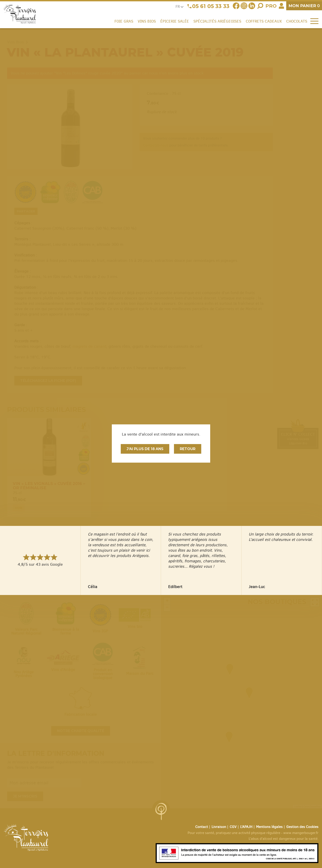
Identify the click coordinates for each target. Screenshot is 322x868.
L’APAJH (246, 827)
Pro (271, 6)
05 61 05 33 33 (211, 6)
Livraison (219, 827)
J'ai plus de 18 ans (145, 449)
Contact (202, 827)
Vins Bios (147, 21)
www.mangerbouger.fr (301, 833)
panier (304, 6)
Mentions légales (269, 827)
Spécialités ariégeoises (217, 21)
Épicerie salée (175, 21)
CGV (233, 827)
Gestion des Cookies (302, 827)
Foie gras (124, 21)
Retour (188, 449)
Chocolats (297, 21)
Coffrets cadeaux (264, 21)
